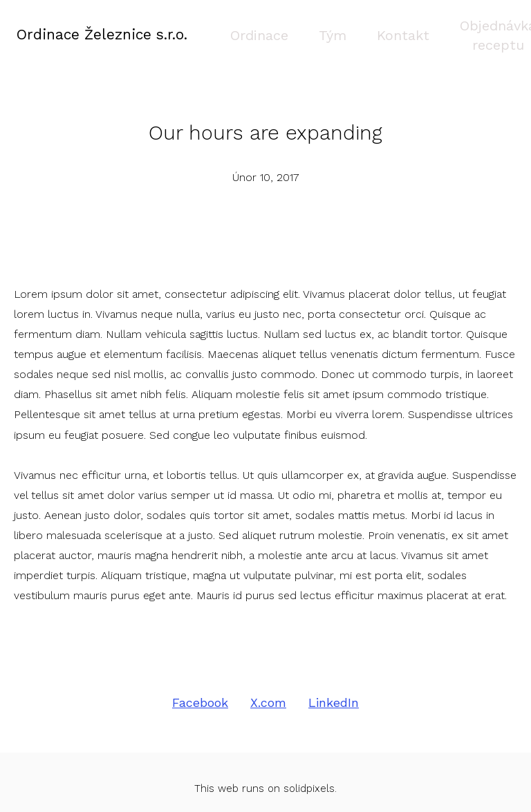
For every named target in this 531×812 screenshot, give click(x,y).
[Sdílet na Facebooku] (200, 690)
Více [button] (483, 28)
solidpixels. (310, 775)
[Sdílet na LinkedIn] (334, 690)
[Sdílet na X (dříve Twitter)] (268, 690)
